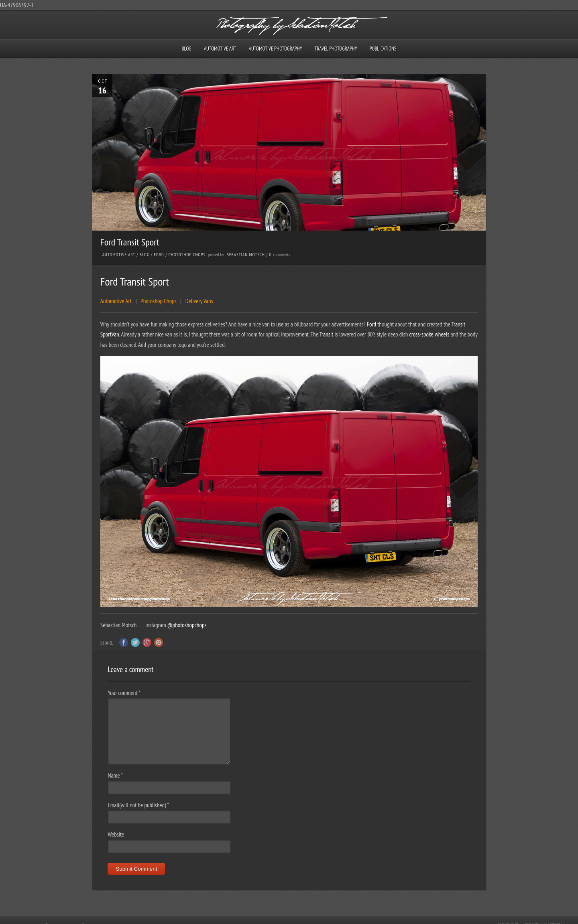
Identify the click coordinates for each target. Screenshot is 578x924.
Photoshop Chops (187, 255)
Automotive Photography (276, 49)
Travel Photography (336, 49)
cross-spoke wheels (429, 334)
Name (115, 775)
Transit (459, 324)
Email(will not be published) (138, 805)
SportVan (110, 334)
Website (116, 834)
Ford (159, 255)
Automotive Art (220, 49)
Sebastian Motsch (246, 255)
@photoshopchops (187, 625)
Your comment (124, 693)
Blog (186, 49)
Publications (383, 49)
